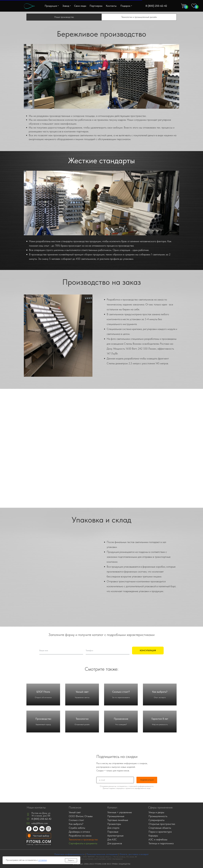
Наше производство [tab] (64, 17)
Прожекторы (114, 824)
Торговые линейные (118, 820)
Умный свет (82, 692)
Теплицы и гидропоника (161, 843)
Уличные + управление (120, 812)
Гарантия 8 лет (160, 719)
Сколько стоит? (121, 692)
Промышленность (158, 816)
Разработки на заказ (80, 836)
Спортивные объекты (160, 828)
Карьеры (153, 836)
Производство (43, 719)
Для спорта (113, 828)
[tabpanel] (102, 88)
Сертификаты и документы (83, 843)
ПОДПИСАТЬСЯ (147, 780)
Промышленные (116, 816)
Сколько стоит (76, 820)
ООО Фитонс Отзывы (81, 816)
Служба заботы (77, 828)
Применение (121, 719)
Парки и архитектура (160, 832)
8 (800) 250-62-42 (41, 819)
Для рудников (115, 843)
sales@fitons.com (40, 823)
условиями (43, 860)
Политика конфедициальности (69, 854)
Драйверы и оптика (79, 832)
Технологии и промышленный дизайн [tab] (139, 17)
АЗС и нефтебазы (158, 839)
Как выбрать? (160, 692)
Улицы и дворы (156, 812)
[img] (29, 6)
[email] (115, 780)
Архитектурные (115, 836)
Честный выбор (41, 836)
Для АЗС (112, 839)
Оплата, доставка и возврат (134, 854)
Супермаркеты (156, 820)
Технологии (82, 719)
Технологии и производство (83, 839)
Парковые (113, 832)
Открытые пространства (162, 824)
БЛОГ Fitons (43, 692)
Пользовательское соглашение (102, 854)
